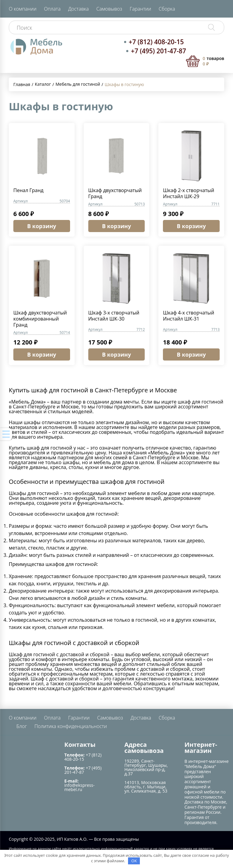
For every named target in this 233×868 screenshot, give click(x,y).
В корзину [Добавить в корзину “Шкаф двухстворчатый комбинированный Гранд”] (42, 354)
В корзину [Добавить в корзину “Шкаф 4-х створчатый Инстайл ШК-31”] (191, 354)
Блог (22, 726)
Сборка (167, 9)
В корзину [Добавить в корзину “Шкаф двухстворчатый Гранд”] (116, 226)
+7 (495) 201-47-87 (158, 51)
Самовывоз (109, 9)
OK (134, 861)
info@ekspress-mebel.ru (79, 787)
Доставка (79, 9)
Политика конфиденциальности (71, 726)
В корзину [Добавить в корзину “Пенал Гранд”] (42, 226)
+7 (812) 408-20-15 (156, 42)
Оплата (52, 9)
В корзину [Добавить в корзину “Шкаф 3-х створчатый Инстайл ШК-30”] (116, 354)
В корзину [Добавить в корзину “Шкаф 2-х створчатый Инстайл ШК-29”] (191, 226)
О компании (23, 9)
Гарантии (140, 9)
